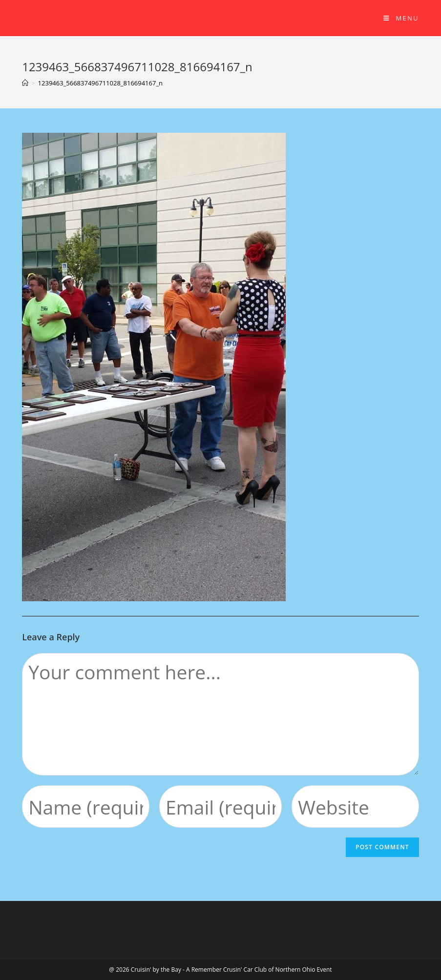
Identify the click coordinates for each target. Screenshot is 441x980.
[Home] (25, 83)
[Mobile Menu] (401, 18)
